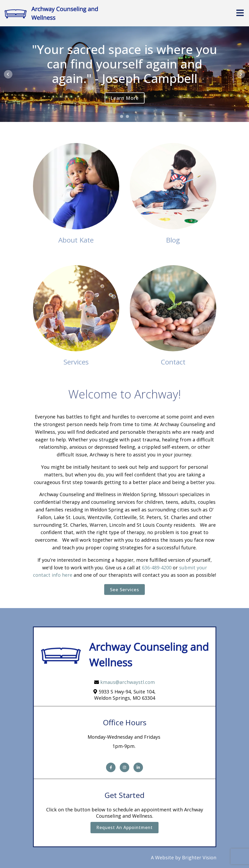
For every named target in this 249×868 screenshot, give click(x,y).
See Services (125, 590)
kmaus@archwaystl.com (128, 682)
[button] (122, 116)
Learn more (125, 98)
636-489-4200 (157, 568)
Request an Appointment (125, 827)
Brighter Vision (199, 857)
